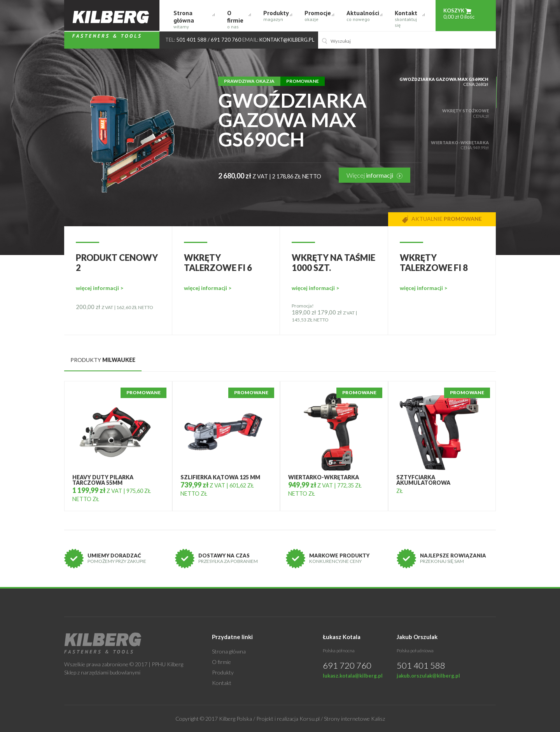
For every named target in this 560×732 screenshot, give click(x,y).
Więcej (374, 175)
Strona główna (192, 19)
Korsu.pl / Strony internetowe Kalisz (342, 719)
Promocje (318, 16)
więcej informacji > (100, 288)
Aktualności (363, 16)
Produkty (276, 16)
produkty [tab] (103, 360)
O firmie (237, 19)
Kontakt (408, 18)
